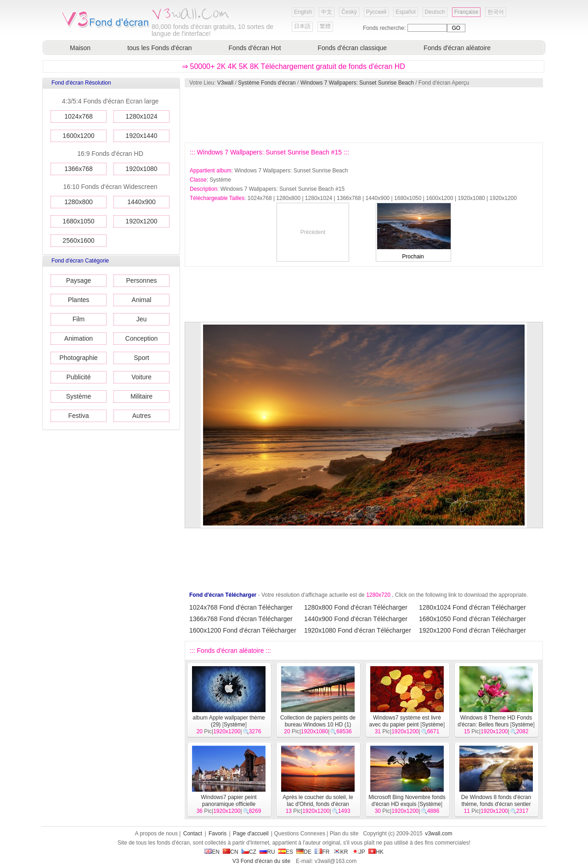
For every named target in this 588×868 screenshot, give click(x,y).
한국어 (496, 12)
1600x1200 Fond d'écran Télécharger (243, 630)
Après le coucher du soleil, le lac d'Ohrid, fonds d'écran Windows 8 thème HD (318, 804)
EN (212, 852)
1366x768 (79, 169)
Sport (141, 358)
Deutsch (435, 12)
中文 (327, 12)
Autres (141, 416)
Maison (80, 48)
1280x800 (79, 202)
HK (376, 852)
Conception (142, 338)
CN (230, 852)
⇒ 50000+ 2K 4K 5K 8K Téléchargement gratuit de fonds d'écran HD (294, 66)
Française (466, 12)
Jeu (142, 319)
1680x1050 (78, 221)
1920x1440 (141, 136)
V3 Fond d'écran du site (261, 861)
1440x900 (141, 202)
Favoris (218, 834)
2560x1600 (78, 240)
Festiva (78, 416)
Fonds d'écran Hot (255, 48)
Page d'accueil (251, 834)
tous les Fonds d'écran (159, 48)
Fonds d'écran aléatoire (457, 48)
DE (304, 852)
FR (322, 852)
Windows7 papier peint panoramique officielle (229, 801)
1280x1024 (141, 116)
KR (341, 852)
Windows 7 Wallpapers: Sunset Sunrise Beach (357, 83)
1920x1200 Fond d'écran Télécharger (472, 630)
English (303, 12)
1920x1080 (141, 169)
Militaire (141, 396)
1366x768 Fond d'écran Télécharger (241, 619)
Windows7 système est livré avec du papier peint (405, 721)
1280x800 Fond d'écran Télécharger (356, 607)
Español (405, 12)
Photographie (78, 358)
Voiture (141, 377)
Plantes (79, 300)
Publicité (79, 377)
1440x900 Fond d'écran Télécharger (356, 619)
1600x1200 (78, 136)
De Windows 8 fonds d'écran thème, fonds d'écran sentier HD (496, 804)
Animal (142, 300)
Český (349, 12)
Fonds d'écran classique (353, 48)
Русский (376, 12)
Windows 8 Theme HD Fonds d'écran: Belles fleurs (495, 721)
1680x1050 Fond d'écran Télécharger (472, 619)
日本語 (302, 26)
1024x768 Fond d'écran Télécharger (241, 607)
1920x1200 (141, 221)
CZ (249, 852)
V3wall (225, 83)
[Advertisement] (363, 115)
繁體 (325, 26)
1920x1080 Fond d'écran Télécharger (358, 630)
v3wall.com (438, 834)
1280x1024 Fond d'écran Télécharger (472, 607)
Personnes (142, 280)
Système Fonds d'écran (267, 83)
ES (286, 852)
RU (267, 852)
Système (79, 396)
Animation (79, 338)
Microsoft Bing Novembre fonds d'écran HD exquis (407, 801)
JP (358, 852)
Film (79, 319)
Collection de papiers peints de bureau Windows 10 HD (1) (318, 721)
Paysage (79, 280)
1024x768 (79, 116)
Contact (193, 834)
